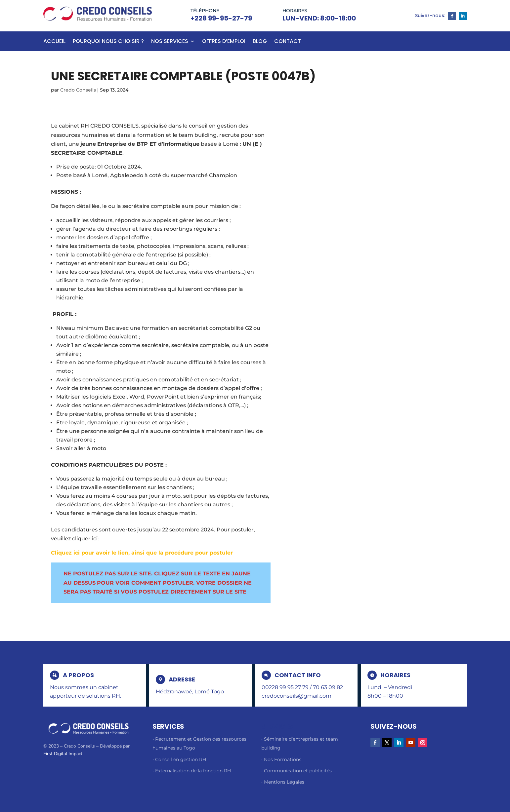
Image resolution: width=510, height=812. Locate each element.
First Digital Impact (63, 754)
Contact (288, 42)
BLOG (260, 42)
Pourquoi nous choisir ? (108, 42)
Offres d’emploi (224, 42)
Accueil (54, 42)
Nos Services (170, 42)
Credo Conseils (78, 90)
